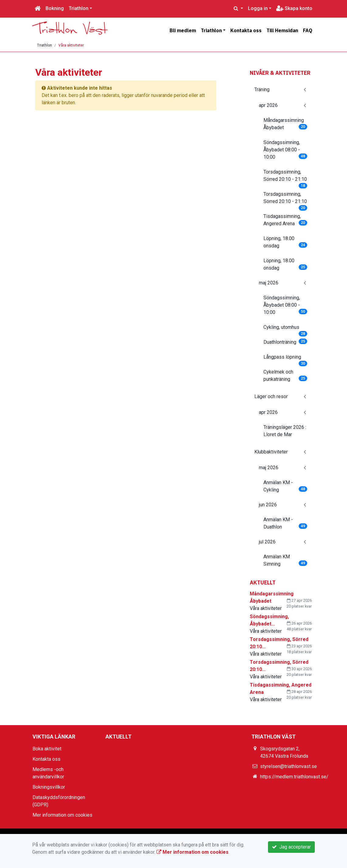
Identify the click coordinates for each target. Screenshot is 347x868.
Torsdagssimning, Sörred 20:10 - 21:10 (285, 177)
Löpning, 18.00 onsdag (285, 242)
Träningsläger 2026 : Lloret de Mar (285, 431)
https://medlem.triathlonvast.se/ (294, 777)
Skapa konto (294, 8)
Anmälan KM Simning (285, 560)
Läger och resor (271, 396)
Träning (262, 90)
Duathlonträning (285, 342)
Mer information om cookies (62, 815)
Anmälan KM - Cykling (285, 486)
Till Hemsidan (282, 30)
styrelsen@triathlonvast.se (289, 766)
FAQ (308, 30)
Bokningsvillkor (49, 787)
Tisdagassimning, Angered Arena (285, 220)
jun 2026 (268, 505)
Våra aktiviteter (71, 45)
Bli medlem (183, 30)
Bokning (55, 8)
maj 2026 (269, 283)
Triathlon (79, 8)
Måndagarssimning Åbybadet (285, 124)
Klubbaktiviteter (271, 452)
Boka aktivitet (47, 749)
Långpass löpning (285, 359)
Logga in (258, 8)
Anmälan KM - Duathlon (285, 523)
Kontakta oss (246, 30)
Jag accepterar (291, 847)
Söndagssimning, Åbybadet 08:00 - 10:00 (285, 150)
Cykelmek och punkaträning (285, 375)
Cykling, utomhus (285, 329)
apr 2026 (268, 105)
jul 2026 (267, 542)
